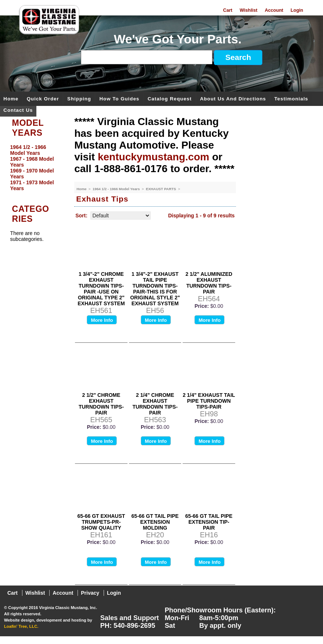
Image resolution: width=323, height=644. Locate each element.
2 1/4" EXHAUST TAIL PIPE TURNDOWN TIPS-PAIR (209, 401)
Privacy (90, 593)
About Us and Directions (233, 99)
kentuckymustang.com (153, 157)
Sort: (81, 216)
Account (274, 10)
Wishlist (248, 10)
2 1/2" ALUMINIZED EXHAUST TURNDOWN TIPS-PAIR (209, 283)
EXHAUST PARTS (161, 189)
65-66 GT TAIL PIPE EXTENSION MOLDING (155, 522)
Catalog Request (170, 99)
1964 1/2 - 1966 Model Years (117, 189)
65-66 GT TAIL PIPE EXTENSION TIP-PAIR (209, 522)
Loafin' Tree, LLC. (21, 626)
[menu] (35, 168)
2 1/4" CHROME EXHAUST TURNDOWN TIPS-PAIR (155, 404)
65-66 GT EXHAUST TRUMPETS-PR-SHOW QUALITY (101, 522)
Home (11, 99)
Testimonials (291, 99)
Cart (228, 10)
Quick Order (43, 99)
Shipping (79, 99)
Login (297, 10)
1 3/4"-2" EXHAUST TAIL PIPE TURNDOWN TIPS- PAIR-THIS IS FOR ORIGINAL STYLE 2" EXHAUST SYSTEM (155, 289)
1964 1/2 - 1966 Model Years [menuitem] (28, 150)
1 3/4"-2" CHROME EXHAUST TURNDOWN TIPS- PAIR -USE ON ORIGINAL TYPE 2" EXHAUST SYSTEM (101, 289)
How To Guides (119, 99)
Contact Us (18, 111)
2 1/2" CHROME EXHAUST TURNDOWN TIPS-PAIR (101, 404)
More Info (102, 320)
